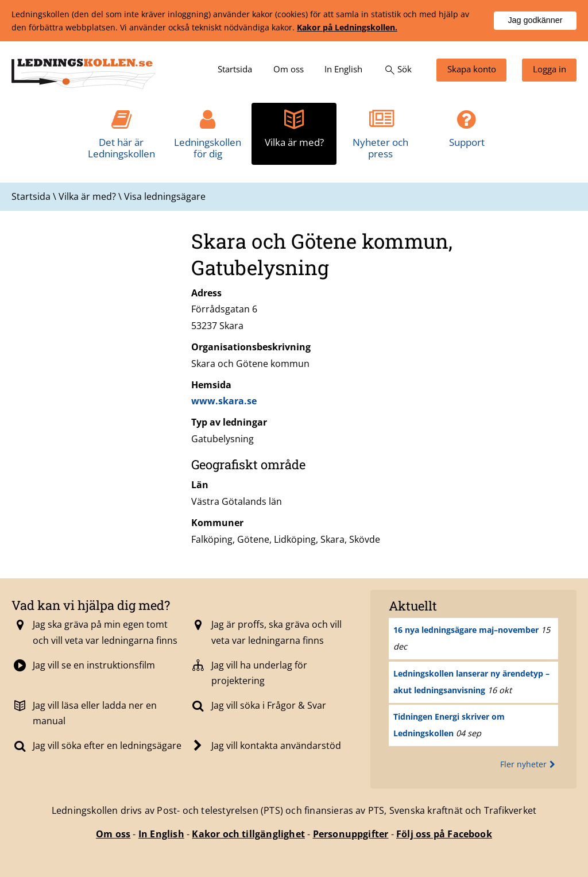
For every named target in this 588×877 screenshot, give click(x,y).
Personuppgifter (351, 834)
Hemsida (211, 385)
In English (161, 834)
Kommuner (217, 523)
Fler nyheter (529, 764)
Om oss (113, 834)
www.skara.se (224, 401)
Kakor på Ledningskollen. (347, 27)
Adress (206, 293)
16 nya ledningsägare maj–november (466, 630)
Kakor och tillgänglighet (248, 834)
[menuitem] (235, 70)
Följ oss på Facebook (444, 834)
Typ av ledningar (229, 422)
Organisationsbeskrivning (251, 347)
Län (200, 485)
